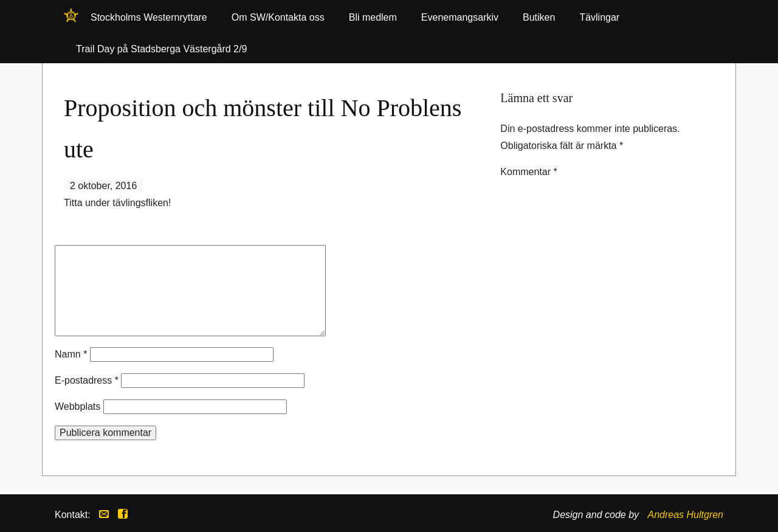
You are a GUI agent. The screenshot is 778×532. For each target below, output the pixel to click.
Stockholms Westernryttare (71, 19)
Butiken (539, 17)
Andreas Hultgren (685, 515)
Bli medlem (373, 17)
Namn (71, 354)
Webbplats (77, 406)
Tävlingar (599, 17)
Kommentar (528, 172)
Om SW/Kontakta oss (278, 17)
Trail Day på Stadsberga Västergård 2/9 (161, 49)
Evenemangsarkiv (460, 17)
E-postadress (87, 380)
